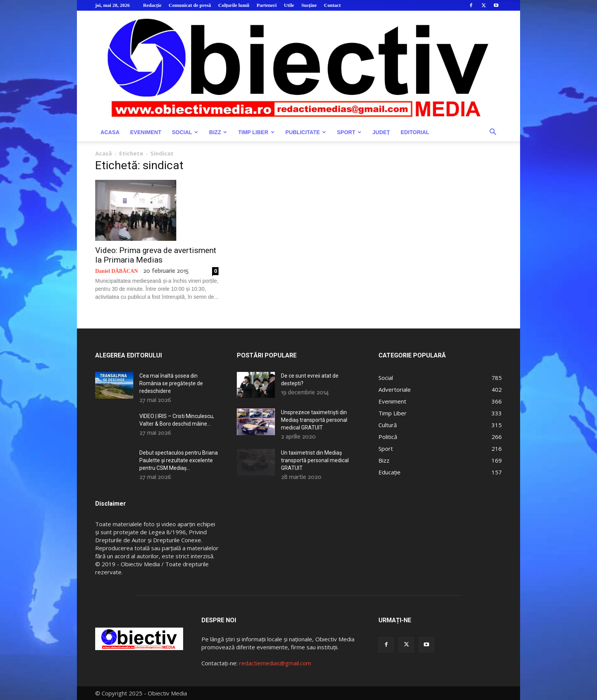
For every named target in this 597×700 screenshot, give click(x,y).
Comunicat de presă (190, 5)
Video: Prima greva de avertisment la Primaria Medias (156, 255)
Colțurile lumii (234, 5)
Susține (309, 5)
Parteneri (267, 5)
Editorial (415, 132)
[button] (493, 133)
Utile (289, 5)
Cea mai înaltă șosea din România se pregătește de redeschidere (171, 383)
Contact (332, 5)
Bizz (218, 132)
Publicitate (306, 132)
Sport (349, 132)
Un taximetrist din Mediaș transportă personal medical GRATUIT (315, 460)
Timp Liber (256, 132)
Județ (381, 132)
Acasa (110, 132)
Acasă (104, 153)
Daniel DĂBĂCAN (117, 271)
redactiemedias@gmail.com (275, 663)
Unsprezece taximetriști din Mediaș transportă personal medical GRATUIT (314, 420)
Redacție (152, 5)
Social (185, 132)
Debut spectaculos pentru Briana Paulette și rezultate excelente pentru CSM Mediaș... (179, 460)
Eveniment (146, 132)
